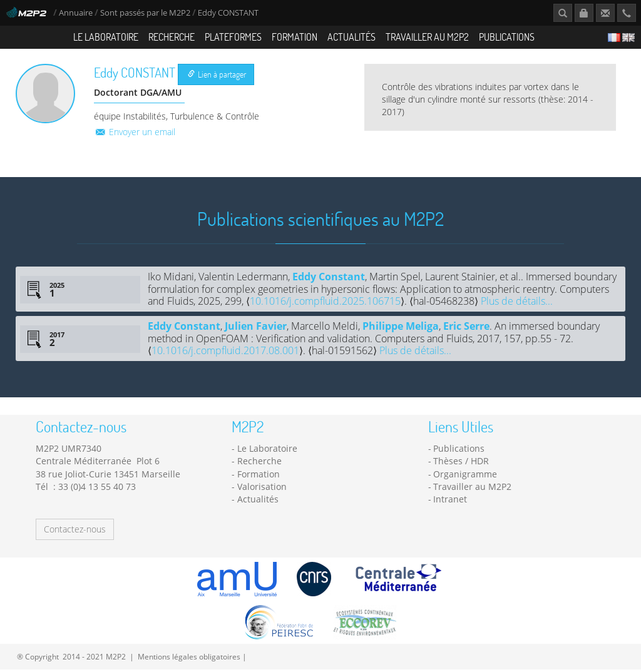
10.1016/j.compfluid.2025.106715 (325, 303)
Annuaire (77, 13)
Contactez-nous (75, 532)
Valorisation (262, 489)
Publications (507, 37)
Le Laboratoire (106, 37)
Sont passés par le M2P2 (145, 13)
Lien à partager (217, 77)
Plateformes (233, 37)
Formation (295, 37)
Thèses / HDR (461, 463)
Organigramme (465, 476)
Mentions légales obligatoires (189, 659)
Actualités (351, 37)
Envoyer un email (135, 134)
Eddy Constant (329, 280)
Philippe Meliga (401, 328)
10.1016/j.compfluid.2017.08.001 (225, 353)
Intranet (450, 501)
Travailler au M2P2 (427, 37)
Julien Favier (256, 328)
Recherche (172, 37)
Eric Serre (466, 328)
